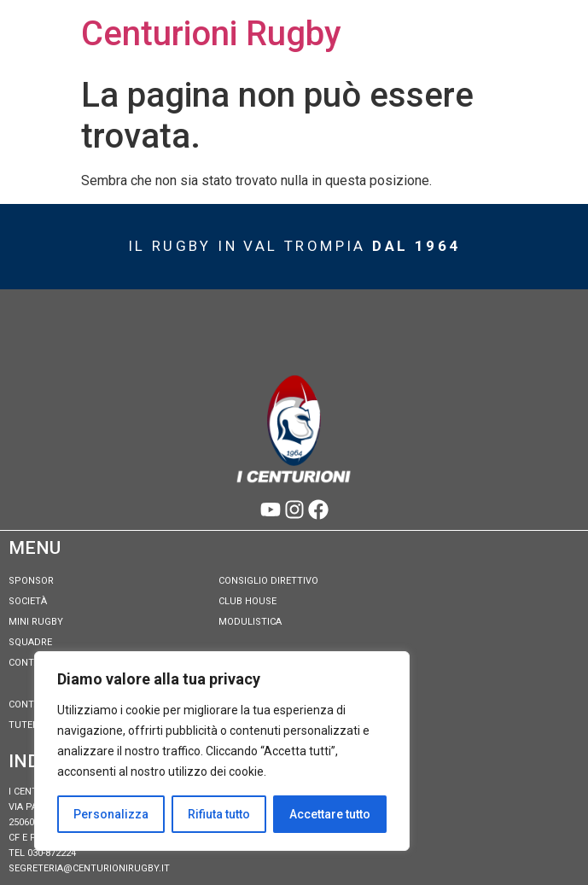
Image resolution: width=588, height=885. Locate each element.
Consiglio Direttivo (268, 581)
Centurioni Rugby (211, 34)
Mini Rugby (36, 622)
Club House (247, 601)
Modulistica (250, 622)
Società (28, 601)
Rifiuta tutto (219, 814)
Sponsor (31, 581)
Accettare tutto (330, 814)
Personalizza (111, 814)
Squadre (30, 642)
